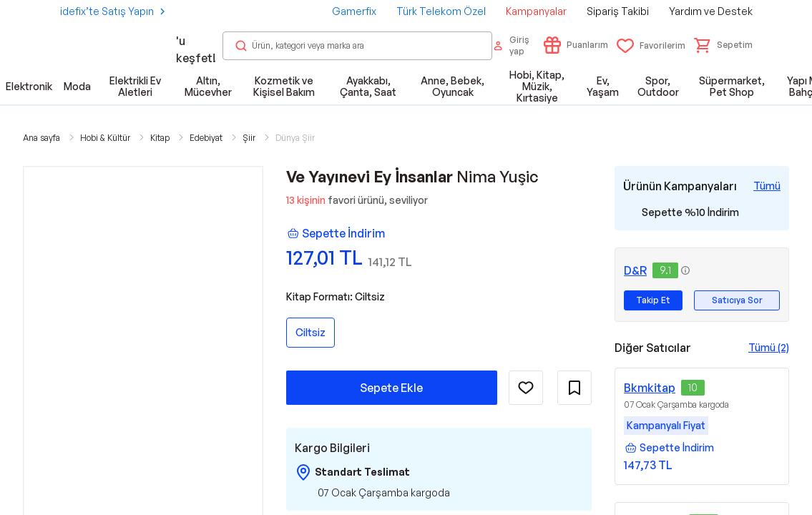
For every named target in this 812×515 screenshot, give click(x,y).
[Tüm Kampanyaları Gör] (767, 186)
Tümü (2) (769, 347)
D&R (635, 270)
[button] (723, 45)
